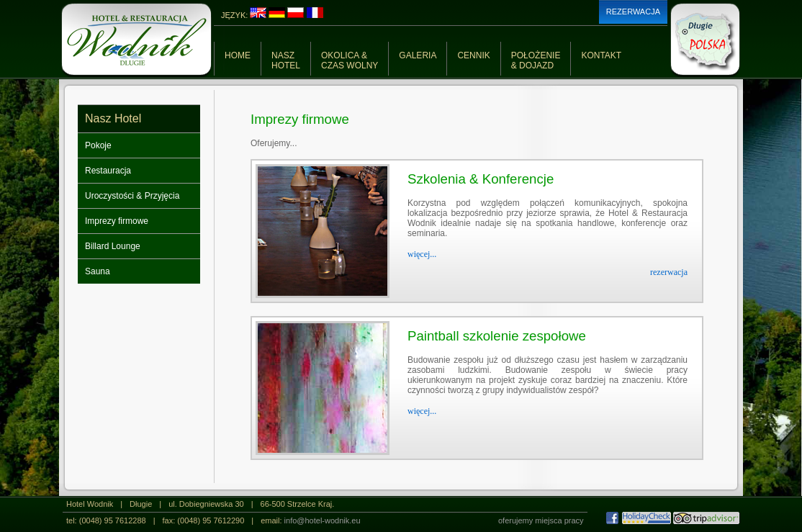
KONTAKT (601, 55)
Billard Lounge (113, 246)
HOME (238, 55)
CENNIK (473, 55)
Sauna (98, 271)
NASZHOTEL (286, 60)
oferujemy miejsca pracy (541, 520)
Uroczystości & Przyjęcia (132, 196)
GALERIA (418, 55)
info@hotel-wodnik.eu (323, 520)
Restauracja (108, 171)
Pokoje (98, 145)
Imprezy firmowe (117, 221)
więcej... (422, 254)
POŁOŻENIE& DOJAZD (536, 60)
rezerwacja (669, 272)
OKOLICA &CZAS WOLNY (350, 60)
